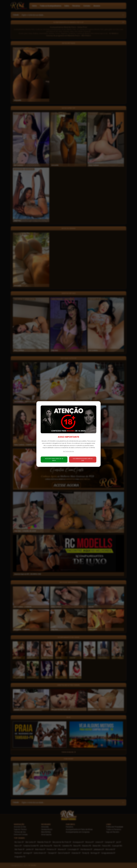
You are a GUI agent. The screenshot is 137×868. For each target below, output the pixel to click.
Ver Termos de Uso (69, 451)
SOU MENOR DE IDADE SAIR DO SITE (83, 460)
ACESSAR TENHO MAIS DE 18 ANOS (54, 460)
